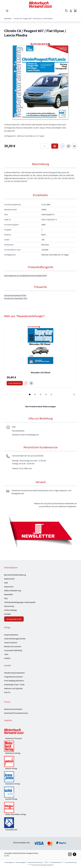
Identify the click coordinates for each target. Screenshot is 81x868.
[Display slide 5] (51, 394)
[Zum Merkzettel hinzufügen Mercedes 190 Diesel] (26, 383)
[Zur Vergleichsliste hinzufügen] (68, 146)
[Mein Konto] (71, 11)
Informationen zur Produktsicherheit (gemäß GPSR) (25, 275)
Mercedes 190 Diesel (40, 372)
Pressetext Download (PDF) (15, 295)
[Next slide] (74, 394)
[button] (40, 82)
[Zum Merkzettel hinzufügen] (63, 146)
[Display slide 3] (40, 394)
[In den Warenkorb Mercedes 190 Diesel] (15, 383)
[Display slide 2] (35, 394)
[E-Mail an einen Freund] (74, 146)
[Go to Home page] (40, 5)
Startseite (8, 18)
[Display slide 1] (30, 394)
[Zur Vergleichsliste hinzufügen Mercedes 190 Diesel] (31, 383)
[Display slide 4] (46, 394)
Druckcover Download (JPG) (16, 298)
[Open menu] (7, 11)
